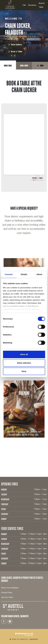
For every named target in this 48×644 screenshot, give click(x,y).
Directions (32, 5)
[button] (2, 250)
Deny (24, 371)
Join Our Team (7, 597)
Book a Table (17, 52)
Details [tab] (24, 274)
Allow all (24, 354)
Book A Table (42, 5)
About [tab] (39, 274)
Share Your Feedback (10, 588)
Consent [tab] (9, 274)
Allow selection (24, 363)
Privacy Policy (7, 593)
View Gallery (16, 45)
